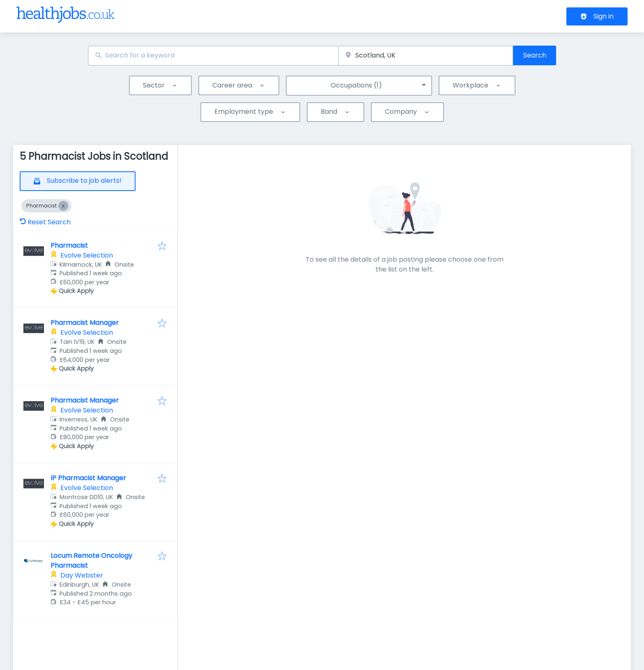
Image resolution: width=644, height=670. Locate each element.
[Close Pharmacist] (63, 206)
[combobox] (213, 56)
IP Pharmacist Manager (88, 478)
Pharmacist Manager (85, 323)
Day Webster (82, 575)
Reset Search (45, 222)
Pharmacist (69, 245)
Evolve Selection (87, 255)
